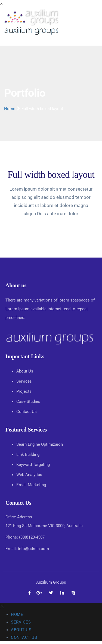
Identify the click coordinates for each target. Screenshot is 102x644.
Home (10, 109)
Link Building (28, 454)
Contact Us (27, 412)
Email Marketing (31, 485)
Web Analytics (29, 475)
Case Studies (29, 401)
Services (25, 381)
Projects (24, 391)
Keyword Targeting (33, 465)
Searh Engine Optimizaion (40, 444)
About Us (25, 371)
